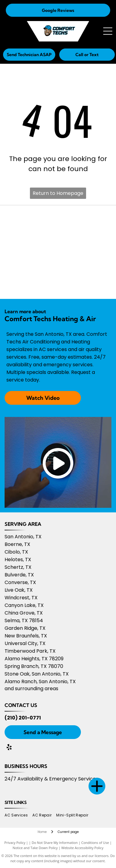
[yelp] (9, 748)
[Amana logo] (31, 252)
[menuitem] (18, 815)
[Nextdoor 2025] (85, 282)
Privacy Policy (15, 843)
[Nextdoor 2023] (85, 252)
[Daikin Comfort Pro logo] (85, 221)
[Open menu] (108, 31)
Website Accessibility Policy (82, 848)
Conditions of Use (95, 843)
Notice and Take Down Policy (35, 848)
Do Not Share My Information (55, 843)
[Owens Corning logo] (31, 221)
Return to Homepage (58, 193)
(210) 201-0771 (23, 718)
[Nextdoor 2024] (31, 282)
